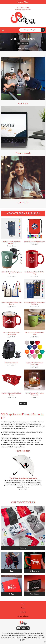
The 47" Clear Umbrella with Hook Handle (23, 478)
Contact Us (23, 202)
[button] (3, 42)
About (23, 608)
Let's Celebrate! (23, 43)
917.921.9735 (23, 7)
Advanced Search (23, 616)
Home (23, 604)
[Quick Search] (30, 30)
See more (23, 403)
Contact (23, 612)
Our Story (23, 103)
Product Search (23, 153)
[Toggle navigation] (3, 30)
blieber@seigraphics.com (23, 10)
